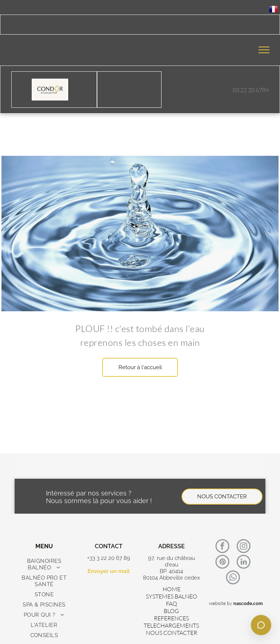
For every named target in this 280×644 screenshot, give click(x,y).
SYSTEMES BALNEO (172, 596)
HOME (172, 589)
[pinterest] (222, 563)
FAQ (172, 604)
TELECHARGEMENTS (171, 625)
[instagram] (244, 547)
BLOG (171, 611)
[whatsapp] (233, 578)
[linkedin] (244, 563)
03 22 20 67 (247, 90)
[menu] (264, 50)
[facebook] (222, 547)
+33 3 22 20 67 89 (109, 558)
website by (221, 603)
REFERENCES (171, 618)
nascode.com (248, 603)
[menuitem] (44, 564)
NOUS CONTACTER (172, 633)
